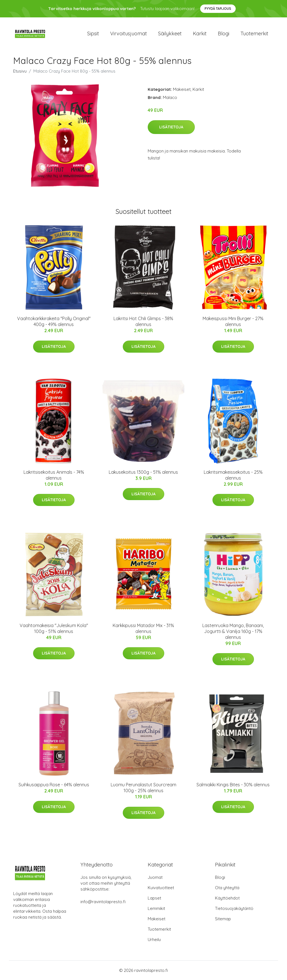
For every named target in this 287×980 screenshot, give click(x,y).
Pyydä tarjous (218, 9)
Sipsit (93, 33)
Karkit (200, 33)
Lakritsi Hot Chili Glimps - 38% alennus (143, 321)
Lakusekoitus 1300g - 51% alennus (143, 472)
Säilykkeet (170, 33)
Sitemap (223, 919)
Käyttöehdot (227, 898)
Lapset (154, 898)
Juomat (155, 877)
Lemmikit (156, 908)
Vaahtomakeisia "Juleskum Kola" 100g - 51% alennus (54, 628)
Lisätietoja (171, 127)
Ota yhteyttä (227, 888)
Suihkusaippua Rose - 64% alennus (54, 785)
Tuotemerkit (254, 33)
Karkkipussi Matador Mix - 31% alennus (143, 628)
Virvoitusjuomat (129, 33)
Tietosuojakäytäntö (234, 908)
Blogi (224, 33)
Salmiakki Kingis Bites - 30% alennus (233, 785)
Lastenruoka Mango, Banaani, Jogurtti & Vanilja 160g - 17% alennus (233, 631)
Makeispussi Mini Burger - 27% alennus (233, 321)
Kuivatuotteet (161, 888)
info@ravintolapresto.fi (103, 902)
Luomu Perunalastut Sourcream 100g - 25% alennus (143, 788)
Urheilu (154, 939)
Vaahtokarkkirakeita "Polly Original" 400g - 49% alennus (54, 321)
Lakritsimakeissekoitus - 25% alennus (233, 475)
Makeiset (182, 89)
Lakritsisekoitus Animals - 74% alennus (54, 475)
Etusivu (20, 71)
